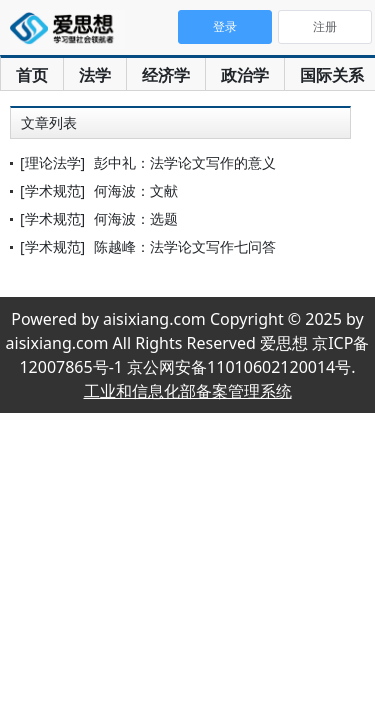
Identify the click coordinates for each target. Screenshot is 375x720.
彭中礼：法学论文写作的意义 (185, 162)
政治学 (245, 75)
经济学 (166, 75)
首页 (32, 75)
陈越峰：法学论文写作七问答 (185, 246)
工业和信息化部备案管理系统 (188, 391)
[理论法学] (52, 162)
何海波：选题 (136, 218)
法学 (95, 75)
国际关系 (332, 75)
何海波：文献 (136, 190)
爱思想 (67, 30)
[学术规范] (52, 190)
